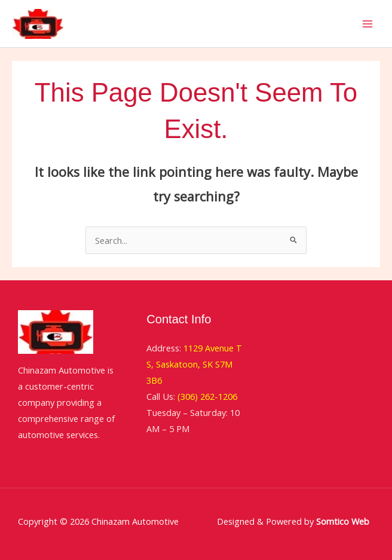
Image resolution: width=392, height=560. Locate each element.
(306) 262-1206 (207, 396)
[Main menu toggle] (367, 24)
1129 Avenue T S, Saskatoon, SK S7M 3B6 (194, 364)
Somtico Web (342, 521)
